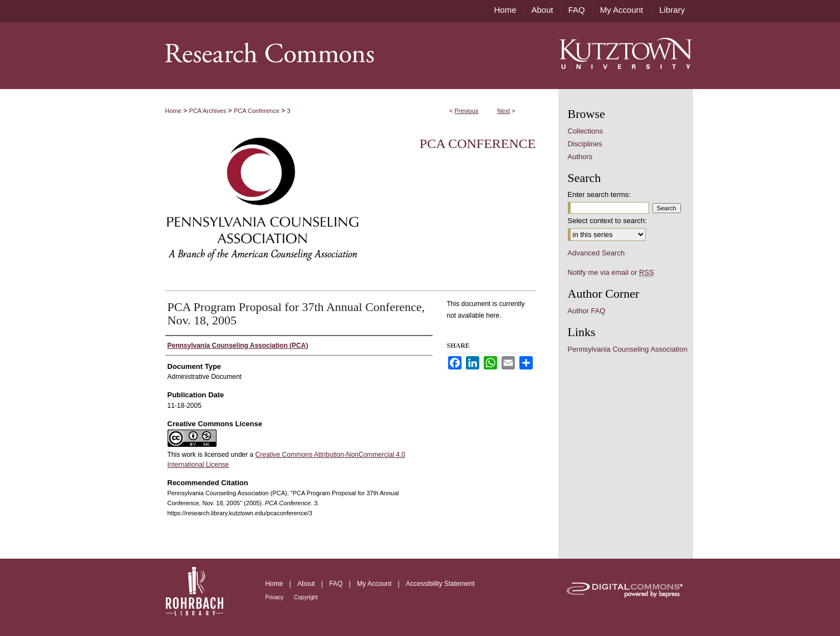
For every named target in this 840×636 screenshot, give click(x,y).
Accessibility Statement (440, 584)
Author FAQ (587, 311)
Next (503, 111)
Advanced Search (596, 253)
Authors (580, 157)
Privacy (276, 597)
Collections (586, 131)
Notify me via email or (611, 272)
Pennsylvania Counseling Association (628, 349)
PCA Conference (257, 111)
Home (173, 111)
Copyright (306, 597)
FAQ (337, 584)
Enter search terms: (599, 194)
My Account (375, 584)
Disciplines (585, 144)
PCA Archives (208, 111)
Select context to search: (607, 221)
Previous (467, 111)
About (307, 584)
